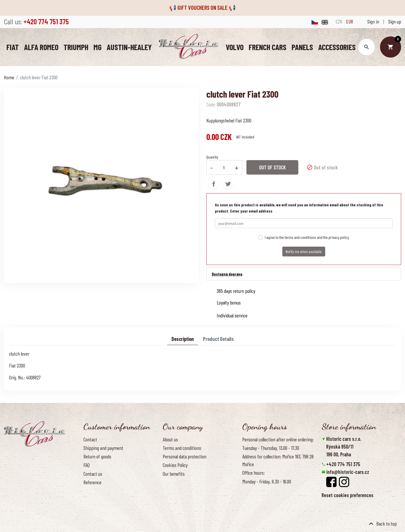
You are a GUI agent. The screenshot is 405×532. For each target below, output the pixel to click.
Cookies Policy (175, 465)
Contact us (93, 473)
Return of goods (97, 456)
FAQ (87, 465)
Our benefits (174, 473)
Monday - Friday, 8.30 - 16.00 (267, 481)
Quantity (212, 157)
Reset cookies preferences (348, 495)
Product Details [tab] (218, 339)
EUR (350, 21)
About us (170, 439)
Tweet (228, 184)
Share (214, 184)
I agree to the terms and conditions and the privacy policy (307, 237)
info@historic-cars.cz (348, 472)
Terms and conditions (182, 448)
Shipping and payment (103, 448)
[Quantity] (224, 167)
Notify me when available (304, 251)
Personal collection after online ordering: (278, 439)
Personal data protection (185, 456)
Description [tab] (183, 339)
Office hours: (254, 473)
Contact (90, 439)
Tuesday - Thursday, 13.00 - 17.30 (271, 448)
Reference (92, 482)
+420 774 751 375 (343, 464)
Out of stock (272, 167)
